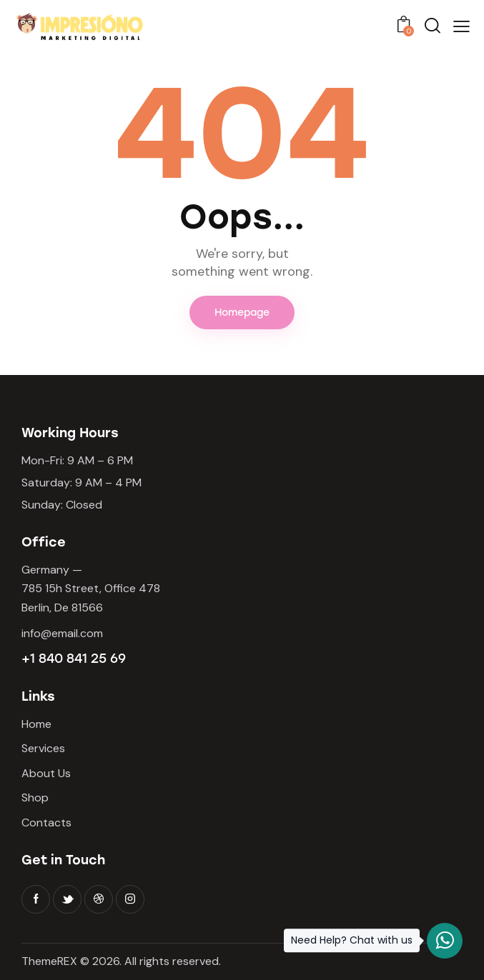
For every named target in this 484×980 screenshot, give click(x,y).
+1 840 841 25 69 (74, 659)
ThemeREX (49, 961)
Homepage (242, 312)
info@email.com (62, 633)
